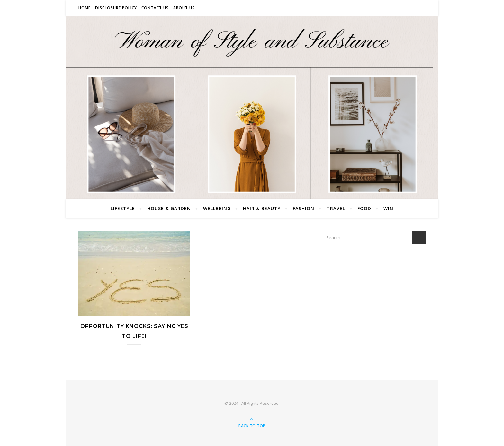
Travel (336, 208)
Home (85, 8)
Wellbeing (217, 208)
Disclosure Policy (116, 8)
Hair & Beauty (262, 208)
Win (388, 208)
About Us (184, 8)
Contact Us (155, 8)
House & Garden (169, 208)
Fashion (304, 208)
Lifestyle (123, 208)
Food (364, 208)
